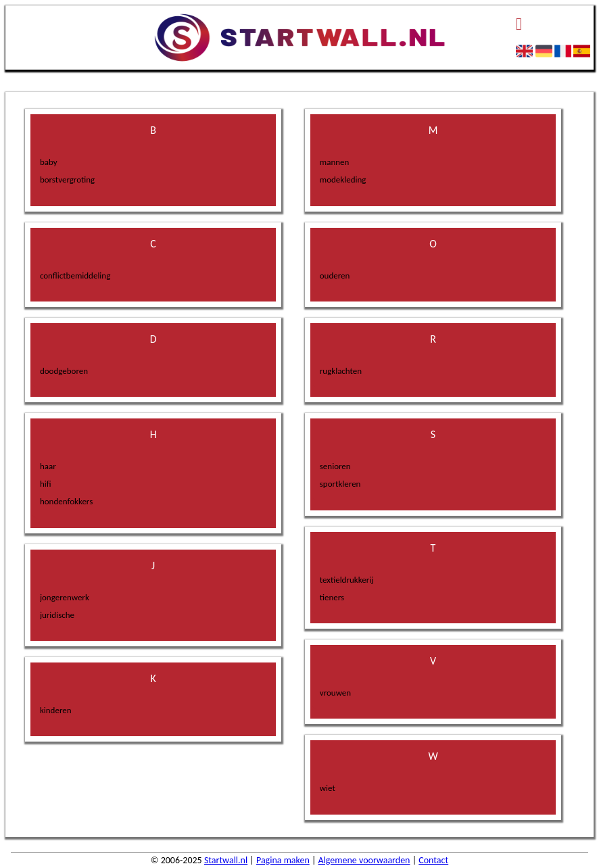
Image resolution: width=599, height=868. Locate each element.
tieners (332, 597)
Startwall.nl (226, 860)
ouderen (335, 275)
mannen (335, 162)
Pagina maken (283, 860)
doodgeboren (64, 371)
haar (48, 466)
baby (49, 162)
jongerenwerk (65, 597)
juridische (57, 615)
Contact (433, 860)
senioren (335, 466)
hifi (46, 484)
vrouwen (335, 693)
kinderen (56, 710)
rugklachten (341, 371)
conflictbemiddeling (75, 275)
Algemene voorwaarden (364, 860)
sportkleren (340, 484)
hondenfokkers (66, 501)
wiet (328, 788)
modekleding (343, 179)
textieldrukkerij (347, 580)
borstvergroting (67, 179)
